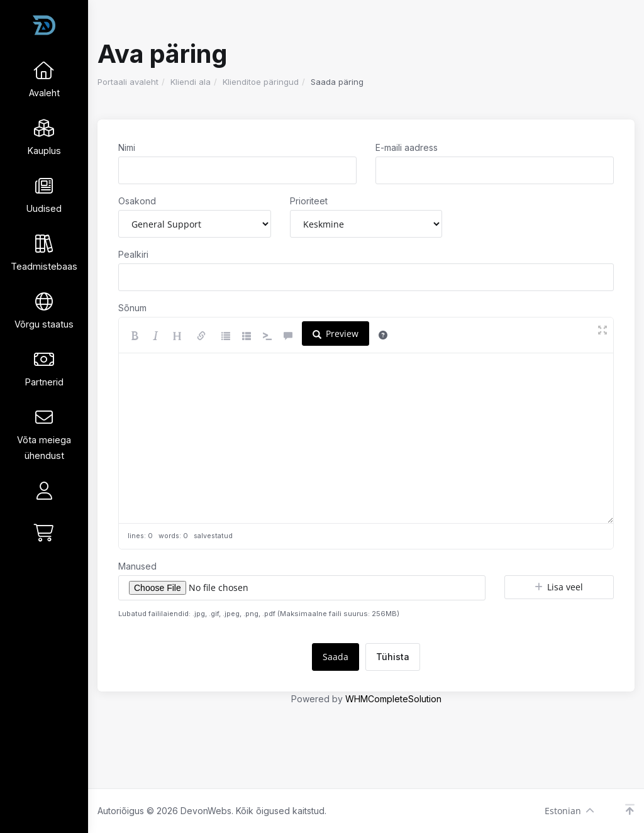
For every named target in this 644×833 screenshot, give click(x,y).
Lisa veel (559, 587)
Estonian (569, 811)
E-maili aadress (407, 147)
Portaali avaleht (128, 82)
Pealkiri (133, 254)
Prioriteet (309, 201)
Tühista (393, 657)
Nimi (127, 147)
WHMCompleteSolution (393, 699)
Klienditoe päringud (261, 82)
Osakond (137, 201)
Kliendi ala (191, 82)
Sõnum (132, 308)
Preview (336, 334)
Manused (137, 566)
